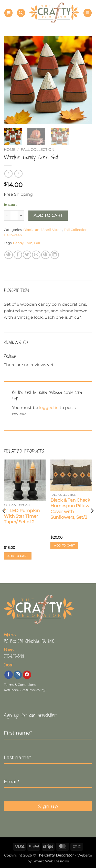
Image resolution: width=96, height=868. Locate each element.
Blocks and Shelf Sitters (43, 230)
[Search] (21, 13)
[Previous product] (18, 174)
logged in (49, 408)
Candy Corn (23, 243)
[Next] (92, 521)
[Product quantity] (14, 216)
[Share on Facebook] (18, 255)
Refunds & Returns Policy (25, 690)
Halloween (13, 235)
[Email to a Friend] (36, 255)
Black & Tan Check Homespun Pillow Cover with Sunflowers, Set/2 (70, 509)
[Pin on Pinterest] (45, 255)
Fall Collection (38, 150)
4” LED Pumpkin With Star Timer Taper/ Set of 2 (22, 516)
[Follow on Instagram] (18, 675)
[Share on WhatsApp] (9, 255)
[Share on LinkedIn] (55, 255)
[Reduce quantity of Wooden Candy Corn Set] (7, 216)
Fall (37, 243)
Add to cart (48, 215)
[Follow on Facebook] (9, 675)
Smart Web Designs (51, 861)
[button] (8, 13)
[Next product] (8, 174)
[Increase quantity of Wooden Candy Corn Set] (21, 216)
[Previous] (4, 521)
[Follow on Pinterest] (27, 675)
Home (10, 150)
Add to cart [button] (18, 556)
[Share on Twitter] (27, 255)
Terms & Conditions (20, 685)
